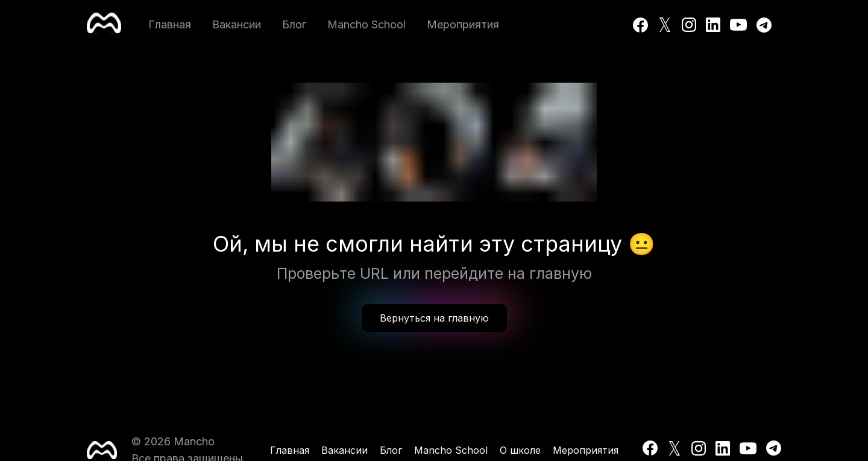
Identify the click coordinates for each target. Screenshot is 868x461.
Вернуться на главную (434, 318)
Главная (170, 24)
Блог (294, 24)
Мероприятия (463, 24)
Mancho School (366, 24)
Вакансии (237, 24)
